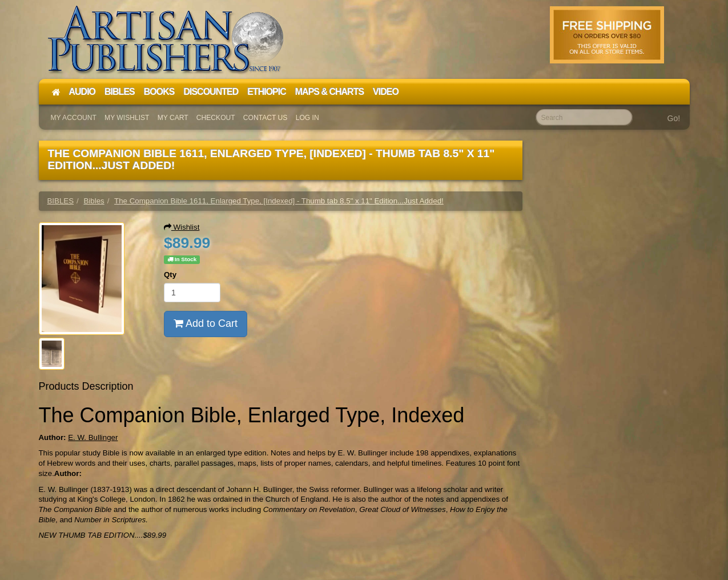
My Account (74, 118)
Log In (307, 118)
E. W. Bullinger (93, 437)
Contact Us (266, 118)
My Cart (173, 118)
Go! (674, 118)
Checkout (216, 118)
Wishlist (182, 227)
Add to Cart (206, 323)
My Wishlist (127, 118)
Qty (170, 275)
